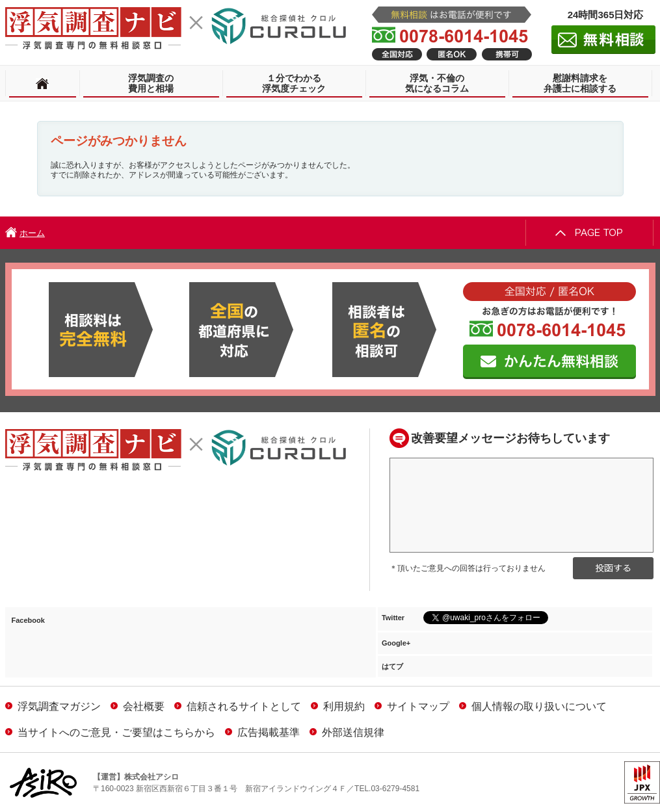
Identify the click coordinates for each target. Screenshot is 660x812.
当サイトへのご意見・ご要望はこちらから (110, 732)
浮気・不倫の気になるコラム (437, 83)
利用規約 (338, 706)
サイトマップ (412, 706)
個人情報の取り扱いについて (533, 706)
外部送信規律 (347, 732)
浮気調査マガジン (53, 706)
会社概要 (138, 706)
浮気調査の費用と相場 (151, 83)
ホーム (32, 233)
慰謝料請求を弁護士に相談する (580, 83)
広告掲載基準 (262, 732)
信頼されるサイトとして (238, 706)
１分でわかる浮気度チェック (294, 83)
